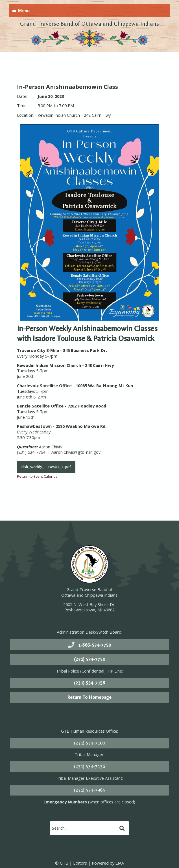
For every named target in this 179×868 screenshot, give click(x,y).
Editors (80, 863)
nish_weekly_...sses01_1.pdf (46, 467)
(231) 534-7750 (89, 659)
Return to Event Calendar (38, 476)
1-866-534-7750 (94, 645)
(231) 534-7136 (89, 766)
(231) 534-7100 (89, 743)
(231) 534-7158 (89, 683)
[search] (84, 828)
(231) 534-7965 (89, 790)
